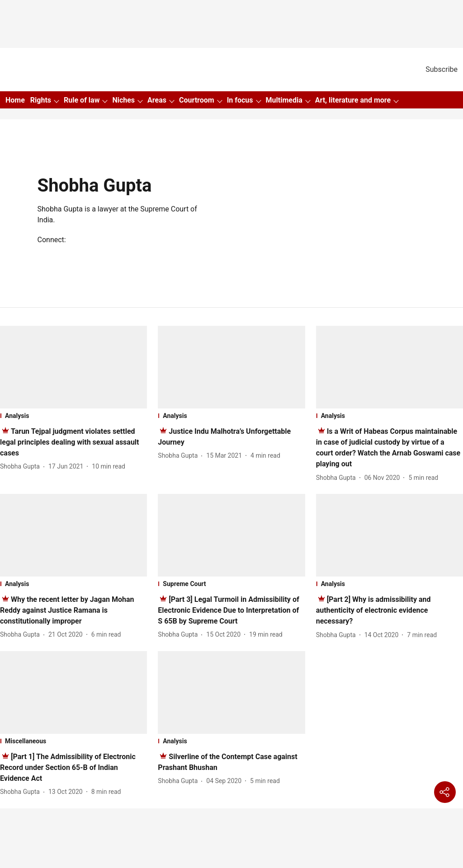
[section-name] (73, 416)
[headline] (70, 442)
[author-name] (22, 467)
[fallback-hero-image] (73, 367)
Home (15, 100)
